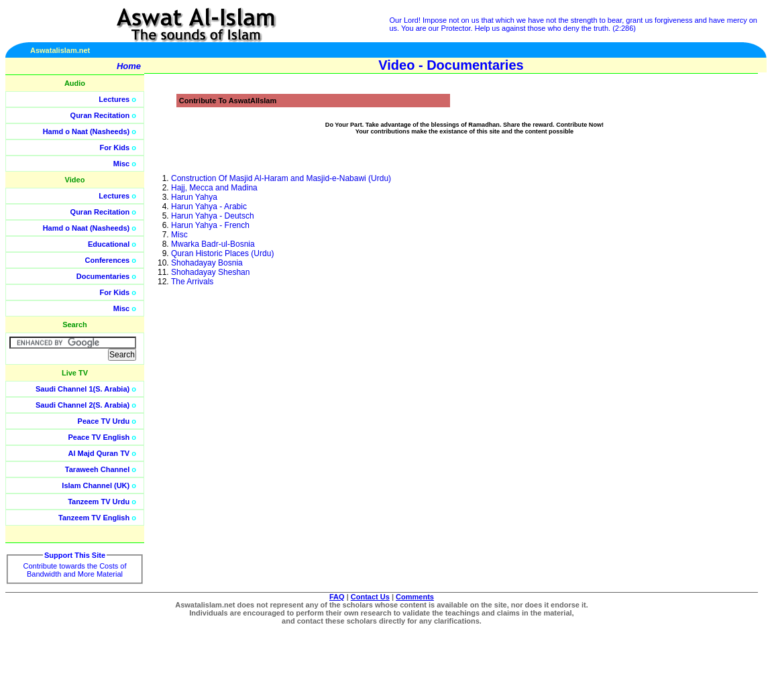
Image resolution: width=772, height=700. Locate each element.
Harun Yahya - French (210, 225)
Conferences (108, 260)
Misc (121, 164)
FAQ (337, 597)
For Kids (115, 148)
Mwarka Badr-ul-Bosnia (213, 244)
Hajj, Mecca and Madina (214, 188)
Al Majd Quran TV (99, 453)
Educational (109, 244)
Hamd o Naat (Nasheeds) (87, 131)
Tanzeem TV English (94, 518)
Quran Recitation (100, 115)
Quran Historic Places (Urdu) (222, 253)
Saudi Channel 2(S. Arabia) (82, 405)
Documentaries (103, 276)
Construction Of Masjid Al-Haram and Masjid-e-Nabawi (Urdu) (281, 178)
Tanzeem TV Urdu (99, 502)
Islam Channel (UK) (96, 485)
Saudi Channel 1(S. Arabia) (82, 389)
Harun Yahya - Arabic (209, 207)
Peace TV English (99, 437)
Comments (415, 597)
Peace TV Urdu (104, 421)
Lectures (114, 99)
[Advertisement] (708, 302)
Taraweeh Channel (97, 469)
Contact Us (370, 597)
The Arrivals (192, 282)
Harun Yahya (194, 197)
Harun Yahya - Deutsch (213, 216)
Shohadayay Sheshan (210, 272)
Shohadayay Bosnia (207, 263)
